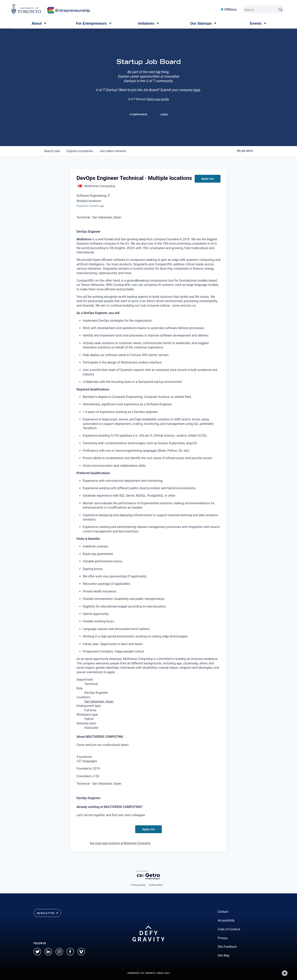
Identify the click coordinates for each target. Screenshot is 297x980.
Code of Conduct (229, 929)
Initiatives (146, 23)
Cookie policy (156, 885)
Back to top (285, 973)
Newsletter (47, 913)
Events (256, 23)
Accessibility (226, 920)
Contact (223, 911)
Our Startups (201, 23)
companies (80, 151)
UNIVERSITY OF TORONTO (141, 973)
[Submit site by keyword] (281, 9)
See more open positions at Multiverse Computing (120, 843)
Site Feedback (227, 946)
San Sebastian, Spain (99, 701)
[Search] (263, 9)
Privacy (223, 938)
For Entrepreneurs (91, 23)
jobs (52, 151)
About (37, 23)
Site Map (224, 955)
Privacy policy (138, 885)
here (197, 94)
